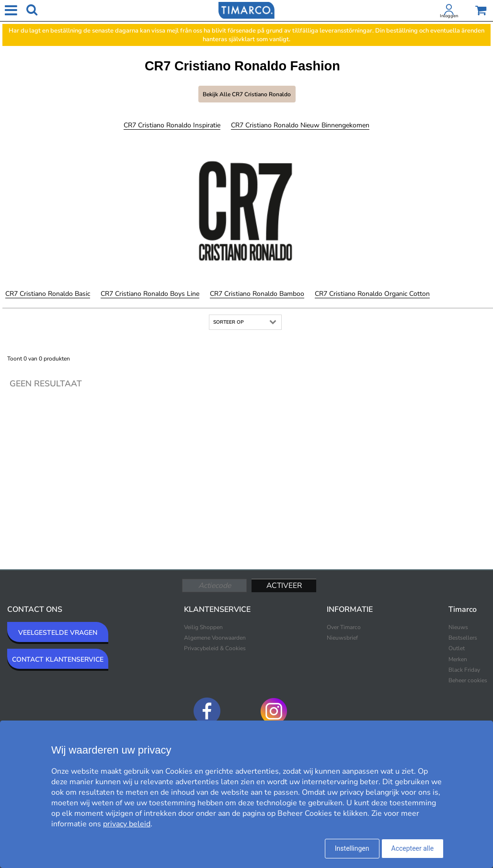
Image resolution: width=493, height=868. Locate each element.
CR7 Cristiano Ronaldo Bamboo (257, 294)
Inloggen (449, 16)
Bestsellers (463, 638)
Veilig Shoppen (203, 627)
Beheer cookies (468, 680)
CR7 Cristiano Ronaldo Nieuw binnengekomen (300, 125)
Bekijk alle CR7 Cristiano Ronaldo (247, 94)
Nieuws (458, 627)
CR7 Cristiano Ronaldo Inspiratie (172, 125)
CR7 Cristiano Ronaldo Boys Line (150, 294)
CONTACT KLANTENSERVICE (58, 659)
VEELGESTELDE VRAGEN (58, 633)
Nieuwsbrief (342, 638)
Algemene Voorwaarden (215, 638)
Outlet (457, 648)
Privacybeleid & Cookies (215, 648)
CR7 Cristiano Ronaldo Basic (48, 294)
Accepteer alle (413, 848)
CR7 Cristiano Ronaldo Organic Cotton (372, 294)
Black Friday (464, 670)
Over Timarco (344, 627)
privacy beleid (127, 824)
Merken (458, 659)
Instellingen (352, 848)
